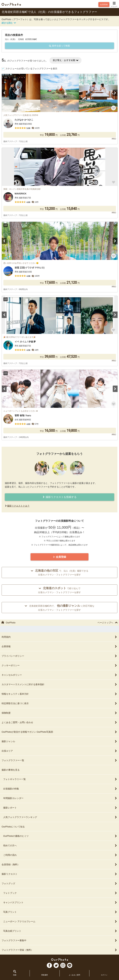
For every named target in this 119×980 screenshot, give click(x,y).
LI (70, 965)
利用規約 (59, 637)
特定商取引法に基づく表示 (59, 703)
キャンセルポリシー (59, 675)
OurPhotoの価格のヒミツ (60, 836)
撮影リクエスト (59, 874)
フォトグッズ (59, 883)
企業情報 (59, 646)
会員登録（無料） (59, 864)
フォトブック (60, 893)
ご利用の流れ (60, 855)
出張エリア (59, 751)
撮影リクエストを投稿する (59, 497)
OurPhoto (60, 959)
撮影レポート (60, 808)
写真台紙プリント (60, 931)
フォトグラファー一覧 (59, 760)
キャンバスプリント (60, 902)
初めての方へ (60, 845)
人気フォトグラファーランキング (60, 817)
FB (49, 965)
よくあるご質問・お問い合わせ (59, 722)
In (63, 965)
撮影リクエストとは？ (18, 506)
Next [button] (115, 93)
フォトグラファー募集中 (59, 940)
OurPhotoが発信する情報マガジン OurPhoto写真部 (59, 732)
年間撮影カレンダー (60, 798)
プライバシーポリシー (59, 656)
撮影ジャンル (59, 741)
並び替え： (66, 60)
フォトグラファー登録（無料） (59, 950)
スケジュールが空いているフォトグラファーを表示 (31, 69)
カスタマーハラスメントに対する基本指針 (59, 684)
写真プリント (60, 912)
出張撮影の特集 (60, 789)
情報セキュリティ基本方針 (59, 694)
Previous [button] (4, 93)
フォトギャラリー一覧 (60, 779)
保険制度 (59, 713)
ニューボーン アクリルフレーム (60, 921)
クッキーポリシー (59, 665)
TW (56, 965)
